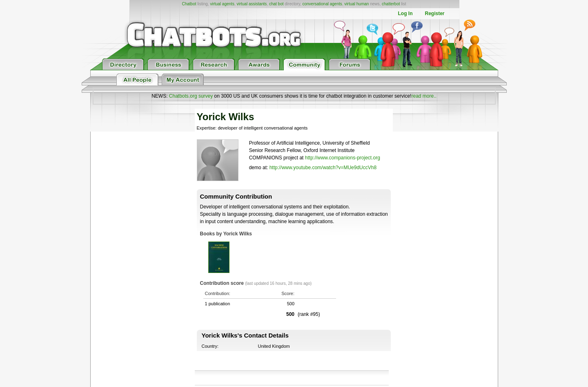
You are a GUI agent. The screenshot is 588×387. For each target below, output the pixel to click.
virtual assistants (252, 4)
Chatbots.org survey (191, 96)
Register (434, 13)
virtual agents (222, 4)
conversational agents (322, 4)
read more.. (424, 96)
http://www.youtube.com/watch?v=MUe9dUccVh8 (323, 168)
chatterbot (391, 4)
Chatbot (189, 4)
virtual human (356, 4)
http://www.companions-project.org (343, 158)
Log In (405, 13)
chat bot (276, 4)
